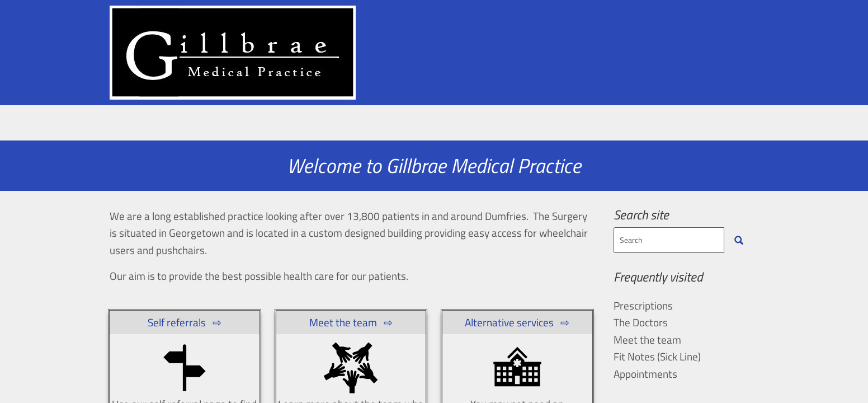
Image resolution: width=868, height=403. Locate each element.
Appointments (219, 126)
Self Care (643, 126)
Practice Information (439, 126)
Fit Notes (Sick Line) (657, 356)
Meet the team (320, 126)
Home (135, 126)
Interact (720, 126)
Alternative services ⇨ (517, 322)
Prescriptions (553, 126)
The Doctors (641, 322)
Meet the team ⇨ (351, 322)
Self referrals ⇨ (185, 322)
